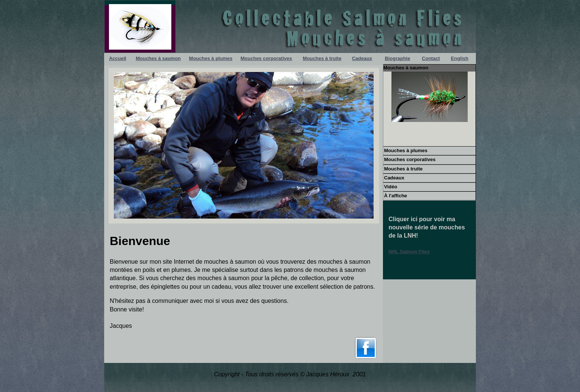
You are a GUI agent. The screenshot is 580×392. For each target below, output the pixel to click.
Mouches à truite (322, 58)
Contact (431, 58)
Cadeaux (362, 58)
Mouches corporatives (266, 58)
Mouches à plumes (211, 58)
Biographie (397, 58)
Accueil (118, 58)
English (460, 58)
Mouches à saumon (158, 58)
